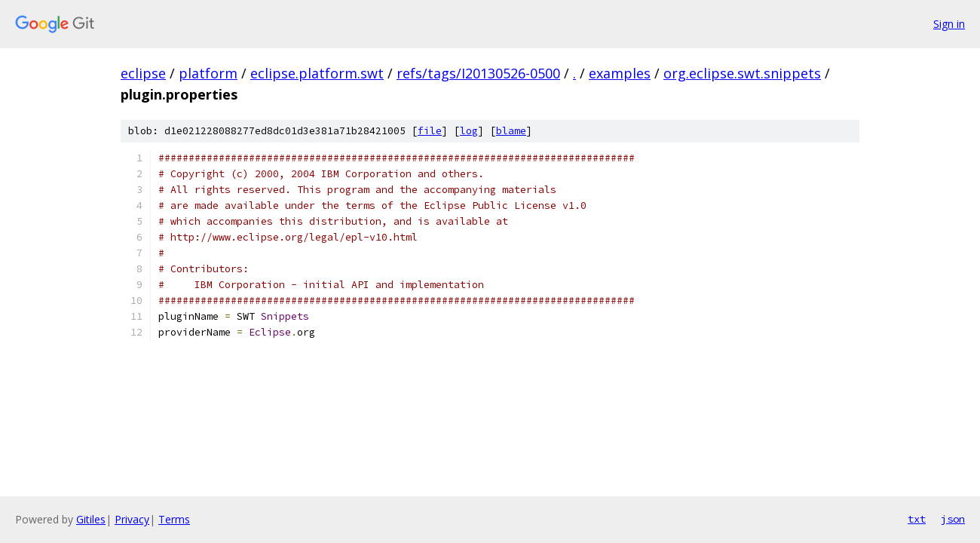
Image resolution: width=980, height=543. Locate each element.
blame (511, 131)
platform (208, 73)
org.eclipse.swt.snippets (742, 73)
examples (620, 73)
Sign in (949, 24)
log (469, 131)
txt (917, 519)
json (953, 519)
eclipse (143, 73)
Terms (174, 519)
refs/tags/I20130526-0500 (478, 73)
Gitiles (91, 519)
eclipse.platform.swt (317, 73)
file (430, 131)
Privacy (132, 519)
